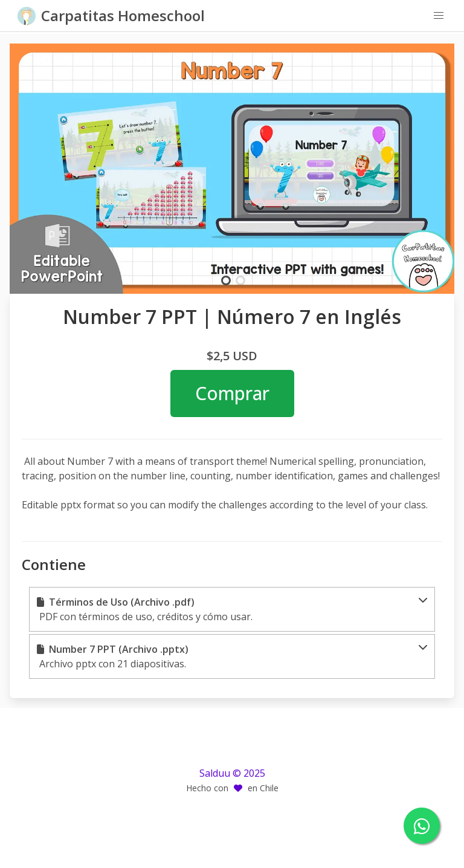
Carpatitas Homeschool (123, 15)
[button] (439, 16)
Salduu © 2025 (232, 773)
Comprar (232, 393)
